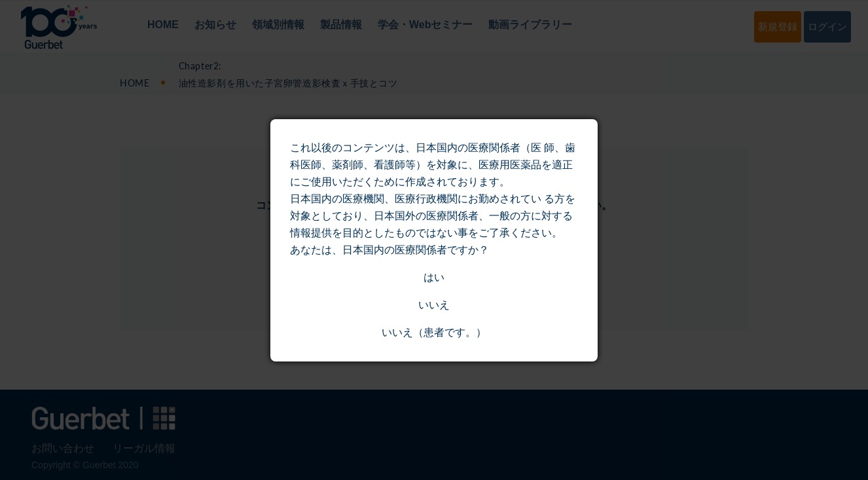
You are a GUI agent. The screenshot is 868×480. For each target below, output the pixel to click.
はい (434, 277)
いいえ (434, 305)
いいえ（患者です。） (434, 332)
